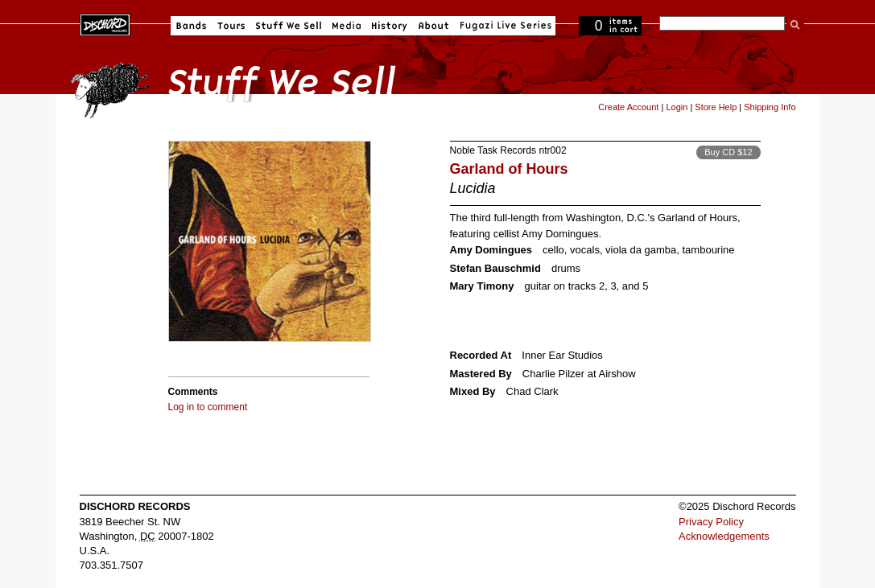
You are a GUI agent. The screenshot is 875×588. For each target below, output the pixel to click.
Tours (231, 26)
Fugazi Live (504, 26)
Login (677, 107)
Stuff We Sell (289, 26)
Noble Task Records (493, 150)
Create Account (628, 107)
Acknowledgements (724, 536)
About (433, 26)
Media (347, 26)
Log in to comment (208, 407)
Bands (191, 26)
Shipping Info (770, 107)
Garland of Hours (509, 169)
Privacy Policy (711, 522)
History (390, 26)
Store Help (716, 107)
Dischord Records (105, 23)
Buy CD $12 (728, 152)
